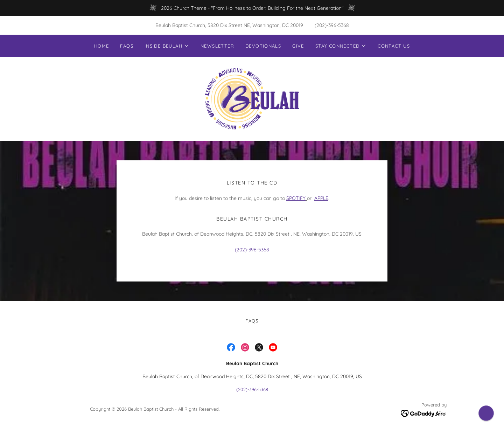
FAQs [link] (127, 46)
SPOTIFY (296, 198)
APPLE (321, 198)
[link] (252, 98)
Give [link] (298, 46)
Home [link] (102, 46)
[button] (167, 46)
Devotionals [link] (263, 46)
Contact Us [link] (394, 46)
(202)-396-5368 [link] (332, 25)
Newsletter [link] (217, 46)
